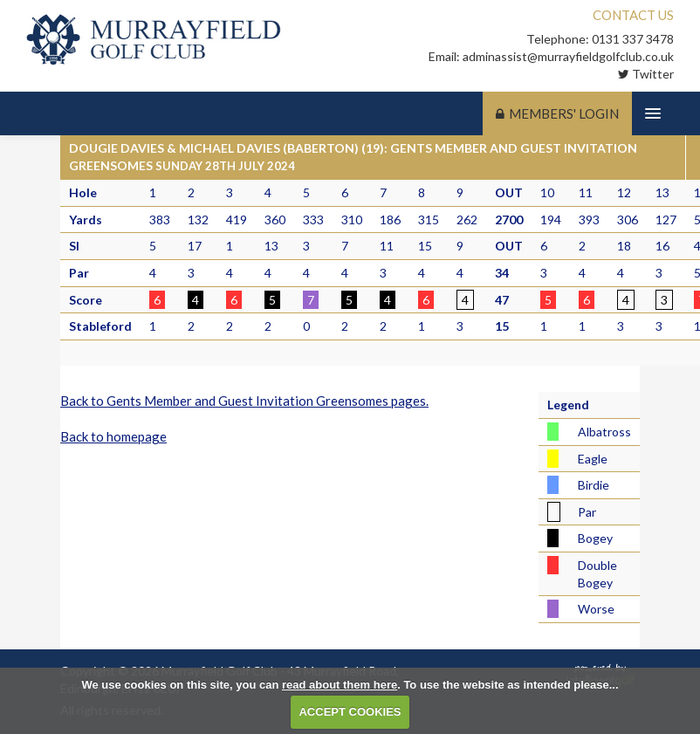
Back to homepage (113, 436)
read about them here (340, 685)
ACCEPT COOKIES (350, 712)
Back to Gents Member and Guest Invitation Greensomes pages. (244, 401)
